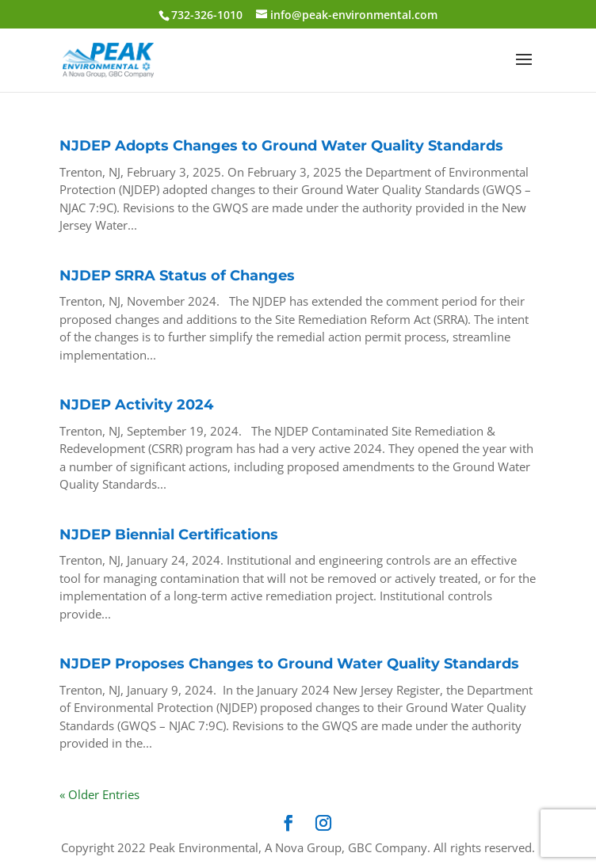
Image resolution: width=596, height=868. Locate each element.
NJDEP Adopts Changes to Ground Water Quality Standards (281, 146)
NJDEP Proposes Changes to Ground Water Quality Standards (289, 664)
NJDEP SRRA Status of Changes (177, 276)
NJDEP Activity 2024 (136, 405)
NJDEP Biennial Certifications (169, 535)
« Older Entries (99, 794)
